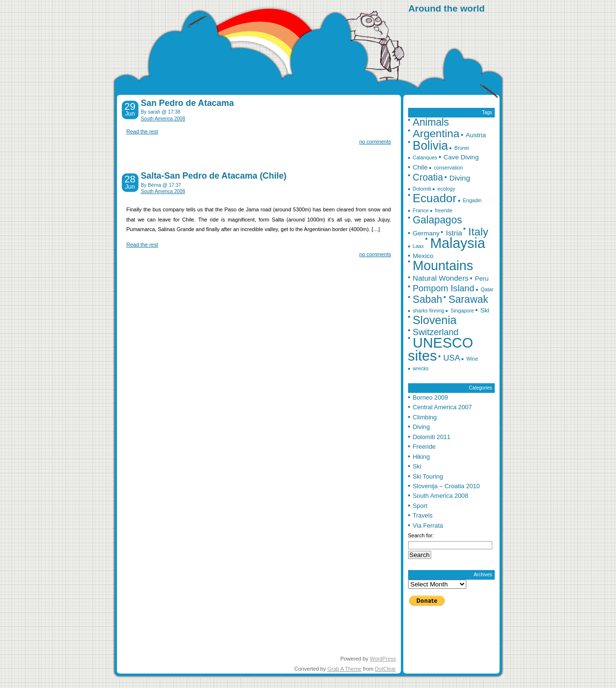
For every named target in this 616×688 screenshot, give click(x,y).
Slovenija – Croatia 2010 (446, 486)
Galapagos (438, 220)
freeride (444, 210)
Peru (482, 279)
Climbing (425, 417)
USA (452, 358)
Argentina (436, 133)
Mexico (423, 256)
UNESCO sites (441, 349)
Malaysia (458, 243)
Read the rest (142, 131)
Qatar (487, 289)
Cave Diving (461, 157)
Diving (460, 178)
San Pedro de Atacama (187, 103)
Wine (472, 359)
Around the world (447, 8)
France (421, 210)
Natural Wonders (441, 278)
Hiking (422, 457)
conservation (449, 168)
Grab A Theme (344, 669)
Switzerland (436, 332)
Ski (485, 310)
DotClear (385, 669)
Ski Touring (428, 476)
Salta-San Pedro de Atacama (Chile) (214, 176)
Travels (423, 515)
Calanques (425, 157)
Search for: (421, 535)
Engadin (472, 200)
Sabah (428, 299)
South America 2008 (163, 119)
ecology (446, 189)
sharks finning (429, 311)
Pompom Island (444, 288)
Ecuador (435, 198)
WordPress (383, 659)
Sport (420, 506)
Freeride (424, 447)
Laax (418, 246)
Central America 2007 (443, 407)
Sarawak (468, 299)
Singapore (462, 311)
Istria (454, 233)
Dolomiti (422, 189)
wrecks (421, 368)
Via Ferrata (428, 526)
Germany (426, 233)
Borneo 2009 (430, 397)
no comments (375, 142)
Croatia (428, 177)
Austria (476, 135)
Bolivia (430, 145)
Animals (431, 122)
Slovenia (435, 320)
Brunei (462, 148)
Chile (420, 167)
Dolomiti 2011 (432, 437)
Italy (478, 232)
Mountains (443, 266)
